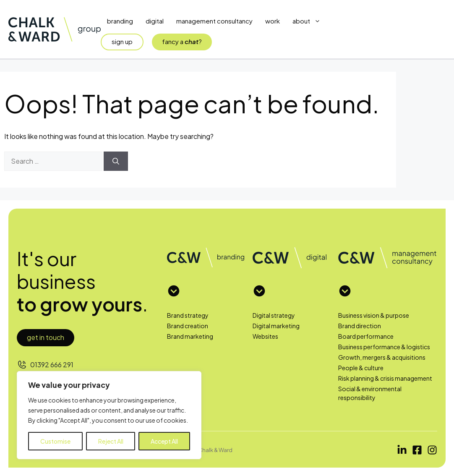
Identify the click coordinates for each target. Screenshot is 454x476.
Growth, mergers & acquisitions (382, 357)
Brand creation (188, 326)
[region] (109, 415)
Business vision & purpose (374, 315)
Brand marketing (190, 336)
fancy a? (182, 41)
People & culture (361, 368)
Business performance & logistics (384, 347)
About (310, 21)
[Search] (116, 161)
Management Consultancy (214, 21)
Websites (265, 336)
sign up (122, 41)
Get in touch (46, 337)
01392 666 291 (52, 365)
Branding (120, 21)
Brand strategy (188, 315)
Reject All (111, 441)
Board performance (366, 336)
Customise (55, 441)
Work (273, 21)
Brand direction (360, 326)
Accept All (164, 441)
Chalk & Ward (215, 450)
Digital (155, 21)
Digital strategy (274, 315)
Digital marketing (276, 326)
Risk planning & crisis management (385, 378)
